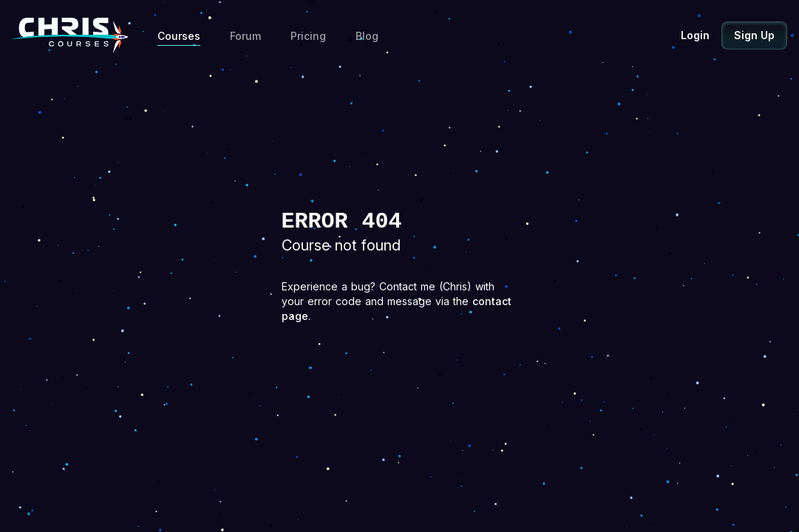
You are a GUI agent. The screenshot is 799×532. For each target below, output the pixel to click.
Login (695, 35)
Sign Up (754, 35)
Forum (245, 36)
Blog (367, 36)
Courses (179, 36)
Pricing (308, 36)
